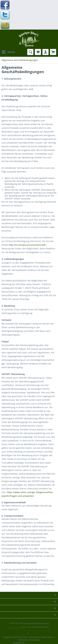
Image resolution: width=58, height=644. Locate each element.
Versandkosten (15, 627)
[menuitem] (8, 52)
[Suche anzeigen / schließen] (30, 52)
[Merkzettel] (38, 52)
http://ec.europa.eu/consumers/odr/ (28, 245)
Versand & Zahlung (39, 633)
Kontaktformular (19, 633)
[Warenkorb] (53, 52)
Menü (8, 52)
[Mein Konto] (45, 52)
